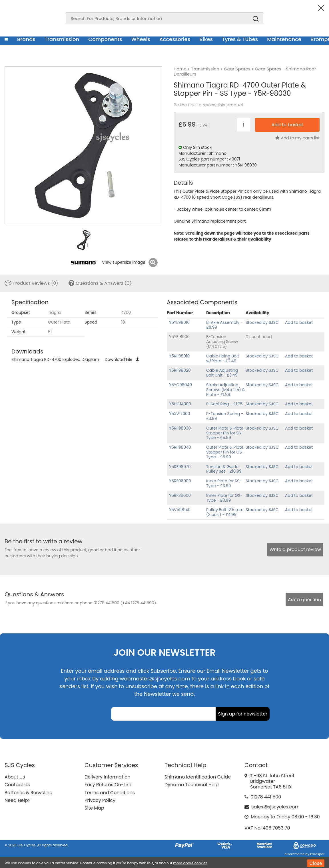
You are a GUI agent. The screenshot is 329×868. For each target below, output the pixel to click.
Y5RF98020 (180, 370)
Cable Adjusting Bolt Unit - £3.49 (222, 373)
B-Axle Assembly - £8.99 (224, 325)
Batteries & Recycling (29, 793)
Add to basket (299, 322)
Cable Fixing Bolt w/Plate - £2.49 (223, 358)
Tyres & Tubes (240, 39)
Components (105, 39)
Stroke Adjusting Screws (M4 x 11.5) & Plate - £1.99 (226, 390)
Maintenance (284, 39)
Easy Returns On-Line (109, 785)
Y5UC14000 (180, 404)
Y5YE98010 (179, 322)
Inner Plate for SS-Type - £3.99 (224, 483)
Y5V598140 (180, 510)
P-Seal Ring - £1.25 (224, 404)
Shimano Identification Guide (198, 777)
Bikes (206, 39)
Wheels (141, 39)
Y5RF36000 (180, 495)
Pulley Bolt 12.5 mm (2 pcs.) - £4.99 (225, 512)
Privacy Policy (100, 800)
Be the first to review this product (208, 105)
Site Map (94, 808)
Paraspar (317, 854)
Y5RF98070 (180, 467)
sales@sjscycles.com (275, 807)
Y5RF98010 (179, 356)
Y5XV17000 (180, 414)
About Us (15, 777)
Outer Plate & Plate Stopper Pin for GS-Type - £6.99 (225, 452)
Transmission (62, 39)
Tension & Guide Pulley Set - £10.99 (224, 469)
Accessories (175, 39)
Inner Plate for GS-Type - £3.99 (224, 498)
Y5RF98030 (180, 428)
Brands (26, 39)
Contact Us (17, 785)
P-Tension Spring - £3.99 (225, 416)
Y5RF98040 (180, 447)
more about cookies (190, 863)
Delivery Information (107, 777)
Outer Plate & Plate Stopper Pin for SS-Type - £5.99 (225, 433)
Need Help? (17, 800)
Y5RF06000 (180, 481)
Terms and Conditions (110, 793)
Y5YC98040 (180, 385)
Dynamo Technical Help (192, 785)
